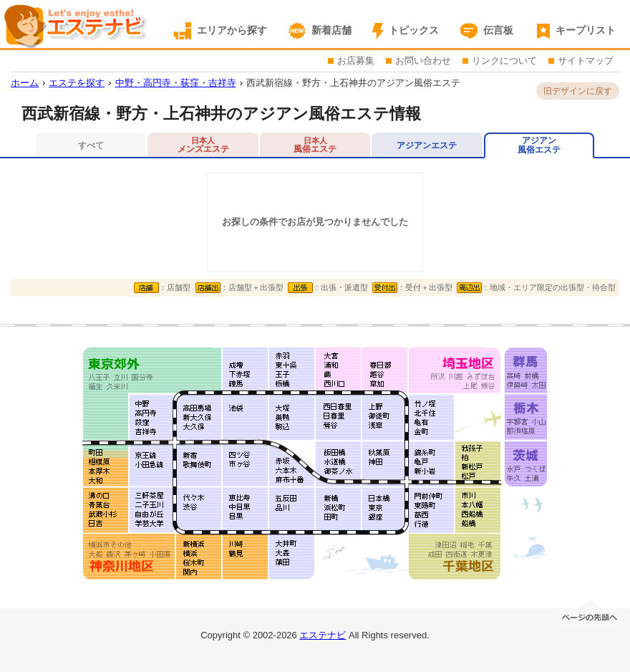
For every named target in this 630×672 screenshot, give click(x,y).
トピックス (414, 30)
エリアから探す (232, 30)
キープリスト (586, 30)
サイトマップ (586, 61)
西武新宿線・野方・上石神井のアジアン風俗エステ (353, 83)
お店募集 (356, 61)
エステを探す (77, 83)
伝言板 (498, 30)
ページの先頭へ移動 (591, 613)
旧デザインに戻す (578, 91)
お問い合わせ (423, 61)
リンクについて (504, 61)
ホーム (25, 83)
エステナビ (323, 635)
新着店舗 (331, 30)
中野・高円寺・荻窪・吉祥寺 (176, 83)
